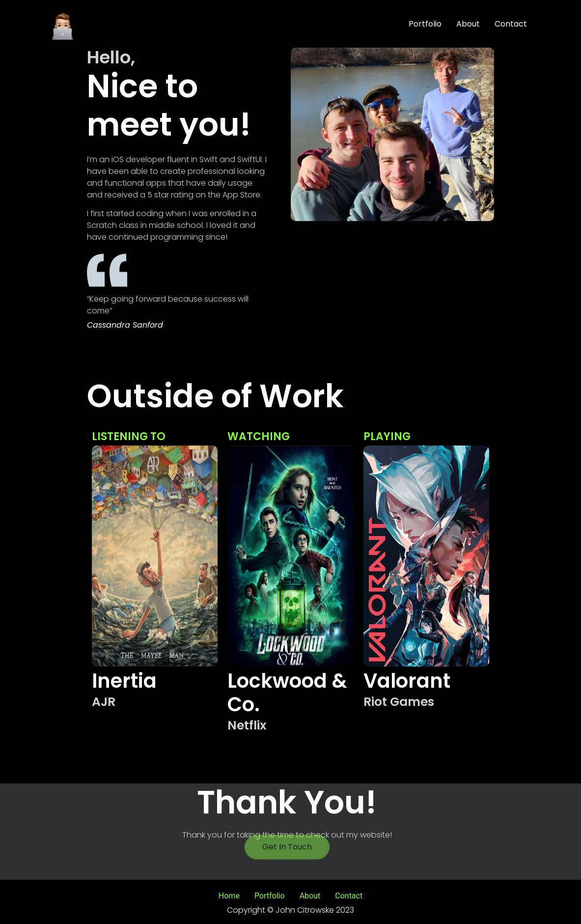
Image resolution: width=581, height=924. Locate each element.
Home (229, 896)
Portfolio (425, 24)
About (468, 24)
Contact (511, 24)
